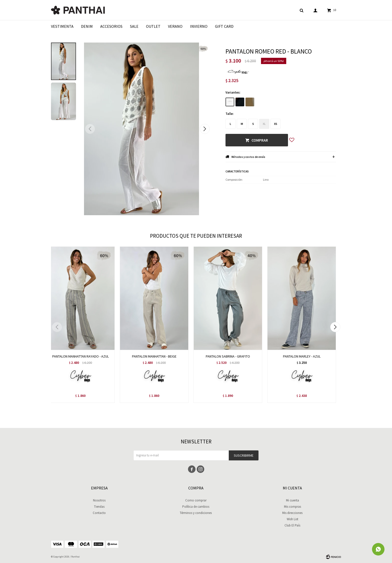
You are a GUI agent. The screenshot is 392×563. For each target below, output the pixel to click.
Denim (87, 26)
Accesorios (111, 26)
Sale (134, 26)
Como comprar (196, 500)
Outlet (153, 26)
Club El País (292, 525)
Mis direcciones (292, 513)
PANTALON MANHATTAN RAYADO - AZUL (80, 356)
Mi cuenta (292, 500)
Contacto (99, 513)
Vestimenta (62, 26)
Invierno (199, 26)
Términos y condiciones (196, 513)
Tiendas (99, 507)
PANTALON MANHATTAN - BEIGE (154, 356)
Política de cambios (196, 507)
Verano (175, 26)
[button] (205, 129)
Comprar (260, 140)
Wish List (292, 519)
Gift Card (224, 26)
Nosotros (99, 500)
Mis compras (292, 507)
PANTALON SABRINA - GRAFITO (228, 356)
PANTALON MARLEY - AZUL (302, 356)
